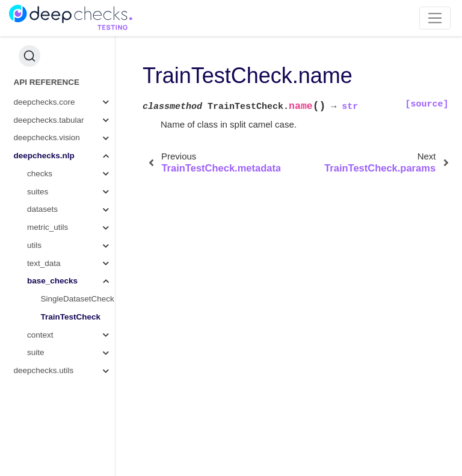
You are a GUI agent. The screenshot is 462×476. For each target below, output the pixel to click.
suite (36, 352)
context (40, 335)
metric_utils (48, 227)
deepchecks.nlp (44, 156)
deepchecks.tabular (49, 120)
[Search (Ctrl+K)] (29, 56)
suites (38, 192)
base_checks (52, 281)
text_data (44, 263)
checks (40, 174)
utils (34, 245)
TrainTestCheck (71, 317)
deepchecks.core (45, 102)
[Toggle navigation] (435, 18)
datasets (42, 209)
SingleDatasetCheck (78, 299)
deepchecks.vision (47, 138)
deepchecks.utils (44, 370)
